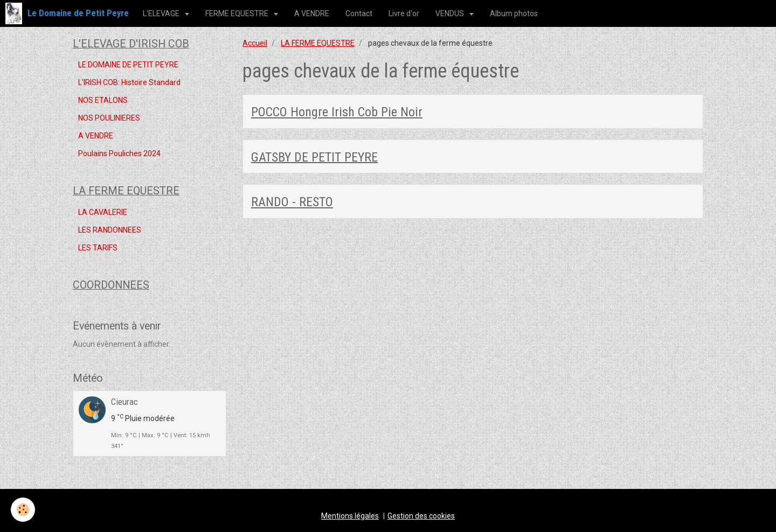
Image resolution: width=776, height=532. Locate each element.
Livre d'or (404, 13)
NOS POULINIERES (109, 118)
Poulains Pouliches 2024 (119, 153)
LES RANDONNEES (110, 230)
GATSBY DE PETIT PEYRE (314, 157)
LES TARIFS (98, 248)
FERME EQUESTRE (238, 13)
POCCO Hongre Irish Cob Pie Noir (337, 112)
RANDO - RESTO (292, 202)
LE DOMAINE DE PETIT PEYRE (128, 65)
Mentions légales (350, 516)
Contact (359, 13)
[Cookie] (23, 510)
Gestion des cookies (421, 516)
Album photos (514, 13)
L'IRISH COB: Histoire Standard (129, 82)
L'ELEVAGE (162, 13)
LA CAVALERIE (103, 212)
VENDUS (451, 13)
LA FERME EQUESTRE (318, 43)
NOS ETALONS (103, 100)
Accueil (255, 43)
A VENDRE (312, 13)
